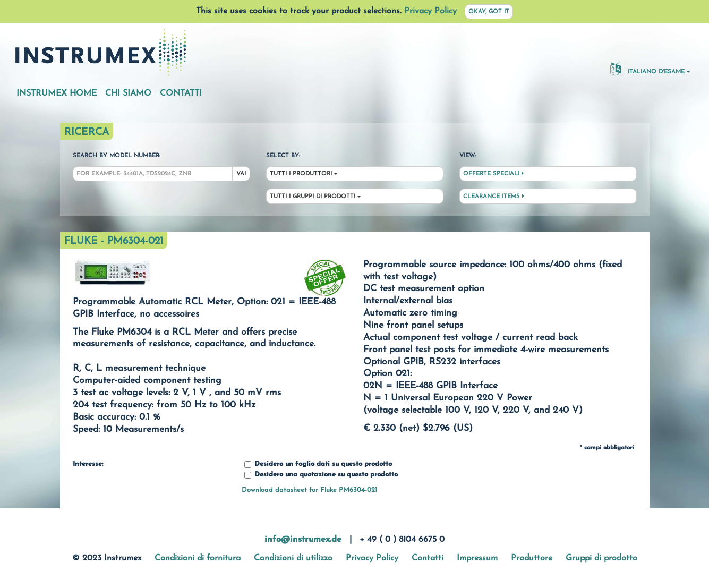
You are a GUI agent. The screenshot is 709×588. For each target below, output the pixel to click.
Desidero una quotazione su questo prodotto (321, 475)
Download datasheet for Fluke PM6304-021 (309, 490)
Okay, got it (489, 12)
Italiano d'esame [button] (647, 69)
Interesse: (88, 464)
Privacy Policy (430, 11)
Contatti (181, 93)
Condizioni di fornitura (198, 558)
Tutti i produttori (301, 174)
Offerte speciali (493, 174)
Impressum (477, 558)
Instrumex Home (57, 93)
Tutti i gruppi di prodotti (313, 197)
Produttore (532, 558)
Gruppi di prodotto (601, 558)
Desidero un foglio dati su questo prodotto (318, 465)
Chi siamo (128, 93)
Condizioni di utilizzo (293, 558)
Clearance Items (494, 197)
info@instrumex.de (303, 540)
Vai (241, 174)
